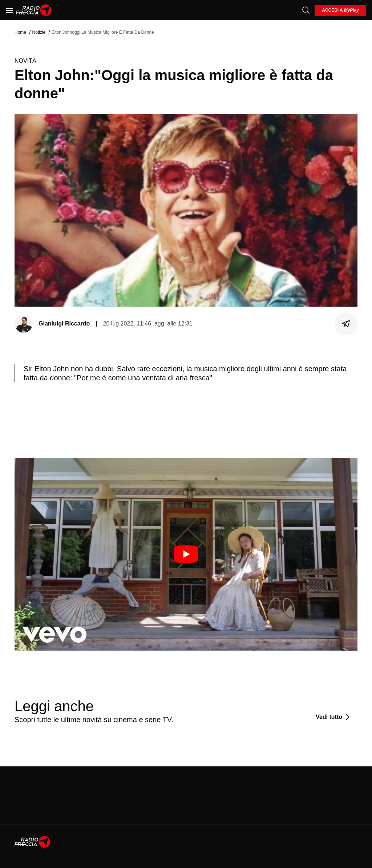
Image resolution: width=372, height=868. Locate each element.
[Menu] (9, 10)
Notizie (39, 32)
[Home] (34, 10)
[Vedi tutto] (334, 717)
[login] (340, 10)
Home (20, 32)
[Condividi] (346, 324)
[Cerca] (306, 10)
